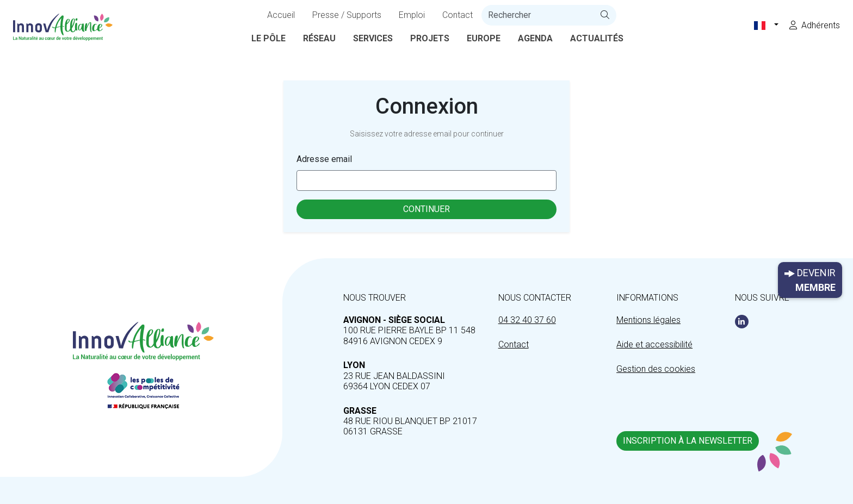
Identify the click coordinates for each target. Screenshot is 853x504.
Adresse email (324, 159)
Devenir (810, 281)
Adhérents (815, 25)
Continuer (426, 209)
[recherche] (538, 15)
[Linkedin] (742, 322)
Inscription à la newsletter (688, 441)
